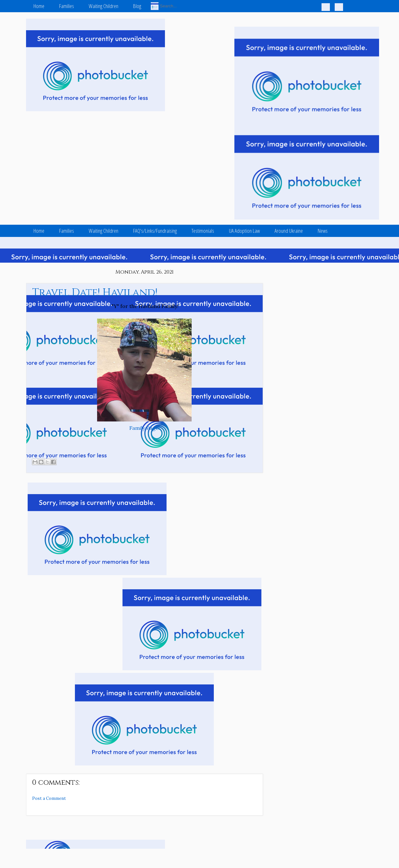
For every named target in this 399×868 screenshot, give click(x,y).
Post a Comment (49, 798)
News (323, 231)
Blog (137, 6)
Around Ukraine (289, 231)
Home (39, 6)
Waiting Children (104, 6)
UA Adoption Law (244, 231)
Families (67, 6)
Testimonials (203, 231)
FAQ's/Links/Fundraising (155, 231)
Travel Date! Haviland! (95, 293)
